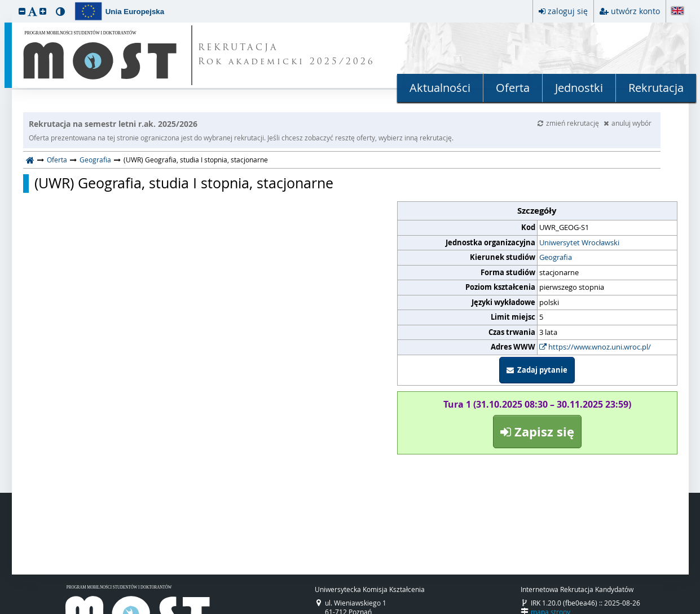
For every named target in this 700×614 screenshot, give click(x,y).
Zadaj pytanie (537, 370)
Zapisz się (537, 432)
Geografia (95, 160)
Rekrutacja (656, 88)
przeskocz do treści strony (3, 3)
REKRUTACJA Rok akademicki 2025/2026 (287, 55)
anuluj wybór (628, 123)
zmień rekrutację (569, 123)
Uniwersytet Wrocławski (579, 242)
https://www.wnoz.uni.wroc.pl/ (595, 347)
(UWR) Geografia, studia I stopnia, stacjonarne (184, 183)
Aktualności (440, 88)
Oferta (513, 88)
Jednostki (579, 88)
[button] (22, 11)
